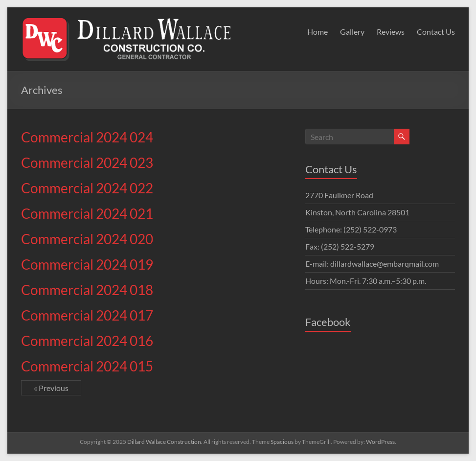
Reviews (391, 32)
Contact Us (436, 32)
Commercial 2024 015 (87, 366)
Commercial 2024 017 (87, 315)
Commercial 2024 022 (87, 188)
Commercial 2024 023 (87, 162)
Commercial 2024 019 (87, 264)
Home (317, 32)
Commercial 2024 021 (87, 213)
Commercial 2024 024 (87, 137)
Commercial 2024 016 (87, 341)
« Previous (51, 388)
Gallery (352, 32)
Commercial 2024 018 (87, 290)
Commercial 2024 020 (87, 239)
